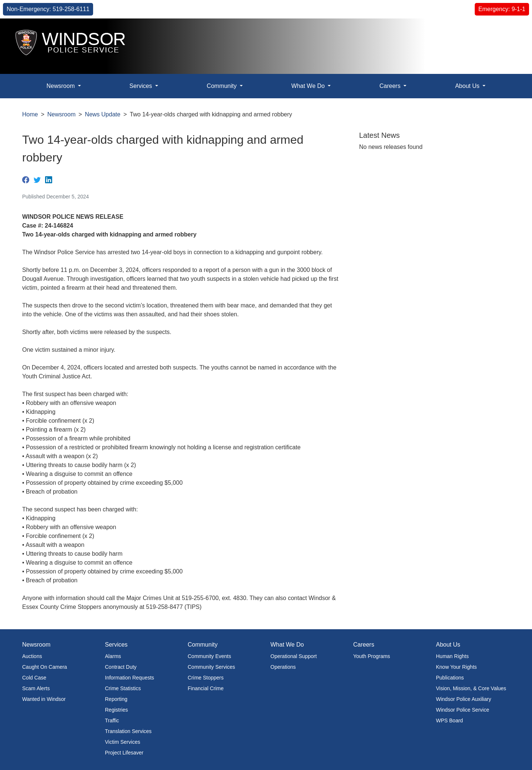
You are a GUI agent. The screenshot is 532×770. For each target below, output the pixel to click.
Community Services (211, 667)
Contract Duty (121, 667)
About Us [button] (468, 86)
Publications (450, 678)
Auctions (32, 656)
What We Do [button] (309, 86)
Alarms (113, 656)
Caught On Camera (45, 667)
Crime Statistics (123, 688)
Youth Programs (372, 656)
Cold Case (34, 678)
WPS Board (449, 720)
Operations (283, 667)
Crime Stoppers (206, 678)
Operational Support (294, 656)
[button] (510, 32)
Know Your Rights (456, 667)
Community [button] (223, 86)
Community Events (209, 656)
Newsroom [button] (62, 86)
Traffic (112, 720)
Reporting (116, 699)
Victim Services (122, 742)
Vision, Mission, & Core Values (471, 688)
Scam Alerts (36, 688)
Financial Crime (206, 688)
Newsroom (61, 114)
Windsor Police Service (463, 710)
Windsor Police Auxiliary (463, 699)
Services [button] (141, 86)
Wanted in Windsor (44, 699)
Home (30, 114)
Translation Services (128, 731)
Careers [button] (391, 86)
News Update (103, 114)
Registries (116, 710)
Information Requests (129, 678)
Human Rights (452, 656)
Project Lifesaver (124, 753)
